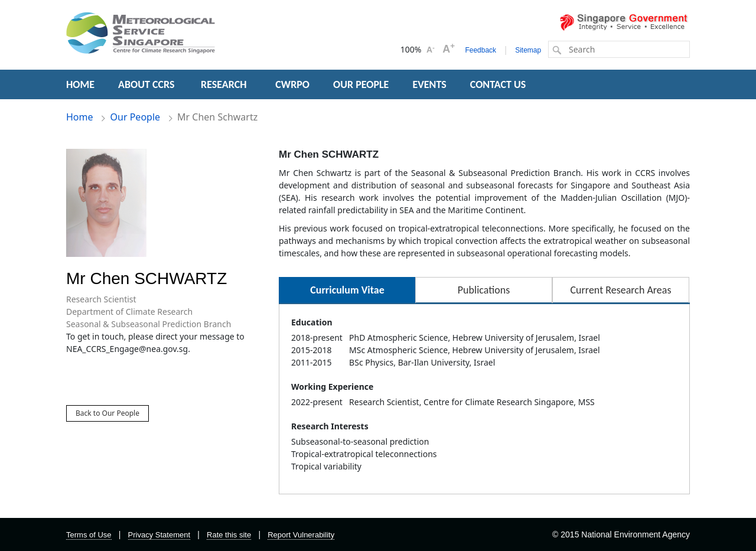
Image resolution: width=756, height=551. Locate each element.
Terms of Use (89, 535)
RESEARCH (225, 84)
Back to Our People (107, 413)
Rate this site (229, 535)
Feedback (480, 50)
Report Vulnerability (301, 535)
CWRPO (292, 84)
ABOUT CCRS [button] (146, 84)
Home (80, 117)
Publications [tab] (484, 290)
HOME (80, 84)
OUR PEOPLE (361, 84)
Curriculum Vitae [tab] (347, 290)
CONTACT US (498, 84)
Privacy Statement (159, 535)
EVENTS (429, 84)
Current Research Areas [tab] (621, 290)
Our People (136, 117)
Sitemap (528, 50)
